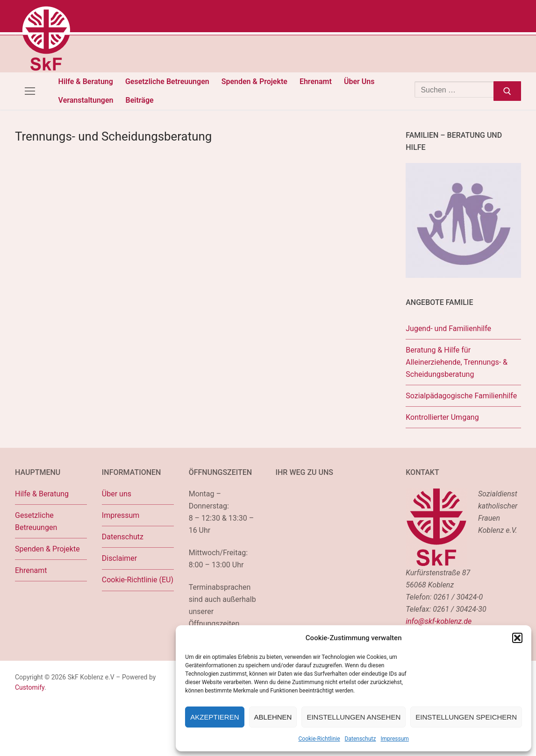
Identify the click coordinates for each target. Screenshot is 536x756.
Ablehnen (273, 717)
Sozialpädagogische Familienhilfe (461, 396)
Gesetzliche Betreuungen (36, 521)
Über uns (117, 494)
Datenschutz (361, 739)
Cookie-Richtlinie (319, 739)
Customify (30, 687)
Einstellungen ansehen (354, 717)
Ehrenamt (31, 570)
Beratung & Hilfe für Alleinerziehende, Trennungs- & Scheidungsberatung (457, 362)
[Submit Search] (507, 91)
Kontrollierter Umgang (442, 417)
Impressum (394, 739)
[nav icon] (30, 91)
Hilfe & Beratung (42, 494)
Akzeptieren (214, 717)
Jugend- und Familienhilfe (448, 329)
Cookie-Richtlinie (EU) (138, 580)
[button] (517, 638)
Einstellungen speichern (466, 717)
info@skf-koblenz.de (439, 621)
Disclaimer (119, 558)
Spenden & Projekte (47, 549)
